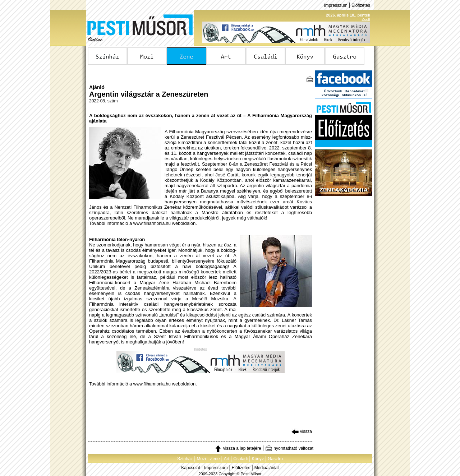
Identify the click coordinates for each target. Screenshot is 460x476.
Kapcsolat (191, 468)
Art (227, 459)
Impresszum (335, 5)
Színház (185, 459)
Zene (215, 459)
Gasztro (275, 459)
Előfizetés (361, 5)
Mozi (201, 459)
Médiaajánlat (267, 468)
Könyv (257, 459)
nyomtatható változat (289, 448)
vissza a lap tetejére (238, 448)
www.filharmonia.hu (152, 223)
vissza (302, 431)
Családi (240, 459)
